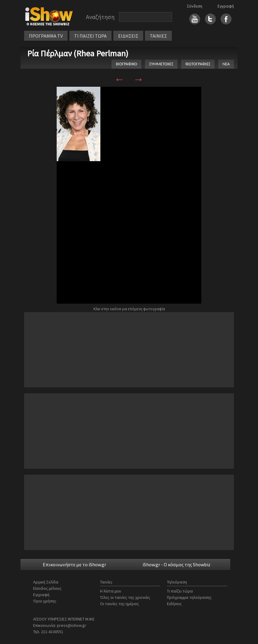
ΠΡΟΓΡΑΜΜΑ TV (46, 36)
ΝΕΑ (226, 64)
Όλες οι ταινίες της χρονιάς (125, 597)
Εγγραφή (226, 6)
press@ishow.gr (72, 625)
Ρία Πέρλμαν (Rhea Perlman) (78, 53)
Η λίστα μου (111, 591)
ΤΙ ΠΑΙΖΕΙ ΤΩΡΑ (90, 36)
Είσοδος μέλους (47, 588)
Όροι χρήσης (45, 601)
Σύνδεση (195, 6)
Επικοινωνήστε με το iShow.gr (74, 564)
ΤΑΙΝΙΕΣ (158, 36)
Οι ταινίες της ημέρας (120, 604)
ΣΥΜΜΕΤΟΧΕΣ (161, 64)
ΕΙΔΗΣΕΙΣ (128, 36)
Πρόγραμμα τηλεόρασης (189, 597)
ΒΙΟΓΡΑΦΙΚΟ (126, 64)
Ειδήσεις (174, 604)
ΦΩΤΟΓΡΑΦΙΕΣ (198, 64)
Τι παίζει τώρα (180, 591)
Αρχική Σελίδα (46, 582)
